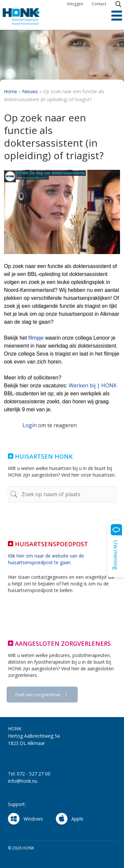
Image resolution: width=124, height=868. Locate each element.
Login (30, 425)
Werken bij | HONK (93, 385)
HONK (27, 17)
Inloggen (75, 4)
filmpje (36, 338)
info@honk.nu (23, 781)
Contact (99, 4)
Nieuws (30, 91)
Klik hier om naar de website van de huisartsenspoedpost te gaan (46, 559)
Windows (25, 819)
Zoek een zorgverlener (38, 695)
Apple (70, 819)
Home (11, 91)
